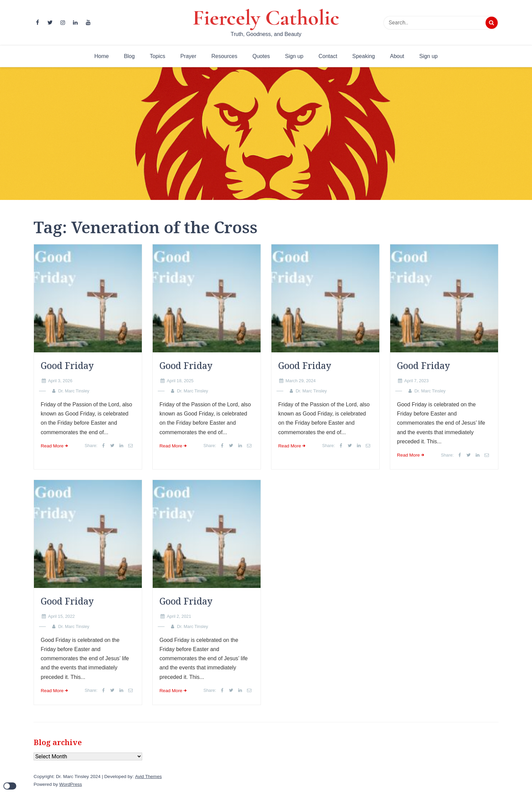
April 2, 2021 (179, 616)
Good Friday (67, 366)
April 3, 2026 (60, 381)
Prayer (188, 56)
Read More (52, 446)
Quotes (261, 56)
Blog (129, 56)
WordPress (71, 784)
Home (102, 56)
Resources (224, 56)
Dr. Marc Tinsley (74, 391)
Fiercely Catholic (266, 18)
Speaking (364, 56)
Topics (158, 56)
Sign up (294, 56)
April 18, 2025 (180, 381)
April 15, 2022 (61, 616)
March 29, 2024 (300, 381)
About (397, 56)
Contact (328, 56)
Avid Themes (148, 776)
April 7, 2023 (416, 381)
